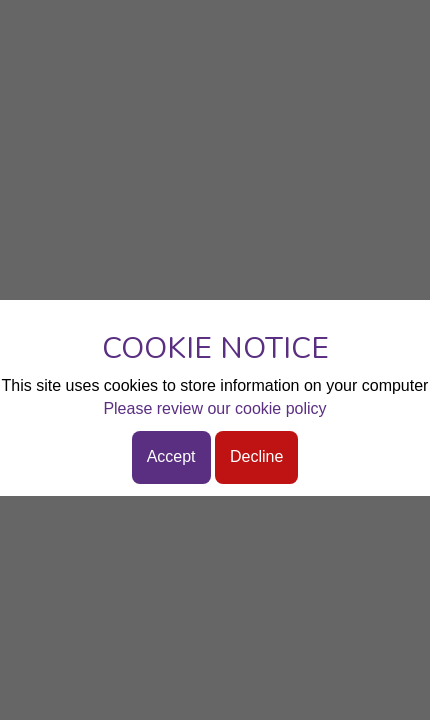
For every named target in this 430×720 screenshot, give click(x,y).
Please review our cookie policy (214, 408)
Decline (256, 456)
